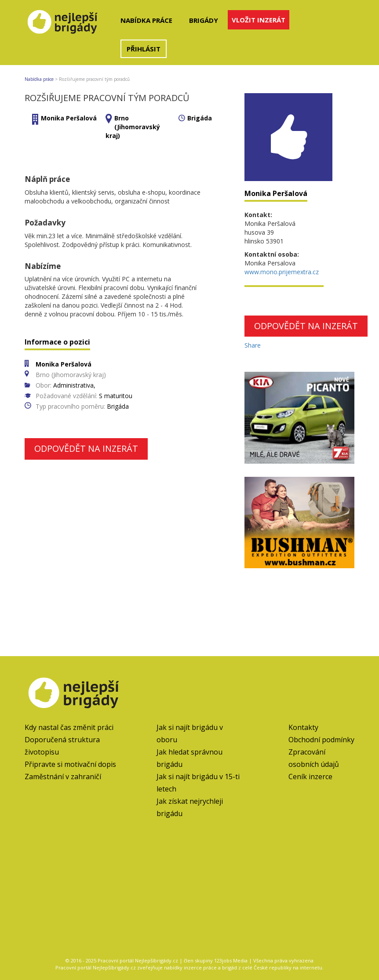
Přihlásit (144, 49)
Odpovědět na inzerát (86, 448)
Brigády (204, 20)
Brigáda (200, 118)
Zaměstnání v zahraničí (63, 777)
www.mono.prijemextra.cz (282, 272)
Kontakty (303, 727)
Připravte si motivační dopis (70, 764)
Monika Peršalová (69, 118)
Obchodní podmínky (321, 740)
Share (253, 345)
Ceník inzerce (310, 777)
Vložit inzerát (259, 20)
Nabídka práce (146, 20)
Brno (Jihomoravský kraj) (133, 127)
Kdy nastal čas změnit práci (69, 727)
